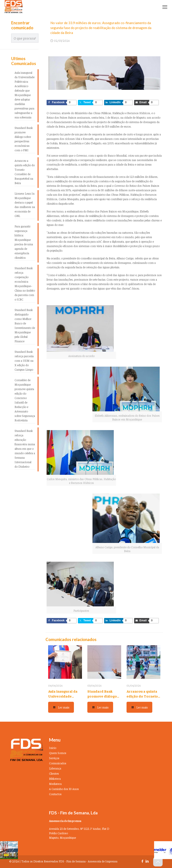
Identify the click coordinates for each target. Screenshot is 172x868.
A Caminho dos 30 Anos (64, 789)
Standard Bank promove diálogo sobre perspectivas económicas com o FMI (24, 139)
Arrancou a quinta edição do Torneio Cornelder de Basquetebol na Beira (25, 172)
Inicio (53, 748)
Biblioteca (55, 779)
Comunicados (58, 763)
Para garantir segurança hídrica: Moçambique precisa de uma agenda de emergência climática (24, 242)
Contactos (55, 794)
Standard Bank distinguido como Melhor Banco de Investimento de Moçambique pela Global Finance (25, 325)
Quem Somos (58, 753)
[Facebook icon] (142, 861)
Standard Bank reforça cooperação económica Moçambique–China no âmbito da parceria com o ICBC (25, 284)
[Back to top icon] (158, 862)
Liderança (55, 768)
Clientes (54, 773)
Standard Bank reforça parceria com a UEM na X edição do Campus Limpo (24, 360)
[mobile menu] (165, 7)
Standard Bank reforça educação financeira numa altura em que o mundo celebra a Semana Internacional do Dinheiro (25, 449)
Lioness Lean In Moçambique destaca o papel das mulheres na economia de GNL (25, 205)
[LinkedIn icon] (147, 861)
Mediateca (55, 784)
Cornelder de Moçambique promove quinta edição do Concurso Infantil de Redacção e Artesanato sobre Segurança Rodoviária (25, 400)
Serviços (54, 758)
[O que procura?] (25, 38)
